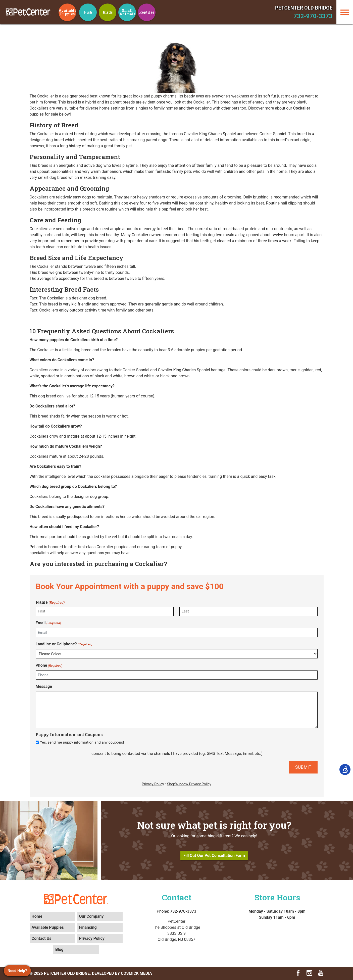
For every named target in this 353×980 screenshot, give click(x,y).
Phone (49, 666)
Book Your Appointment (79, 586)
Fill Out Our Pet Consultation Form (214, 856)
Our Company (91, 916)
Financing (88, 927)
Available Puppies (48, 927)
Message (44, 686)
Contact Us (42, 938)
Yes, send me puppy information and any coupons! (82, 742)
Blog (59, 949)
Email (48, 623)
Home (37, 916)
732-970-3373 (313, 16)
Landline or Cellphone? (64, 644)
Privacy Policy (92, 938)
